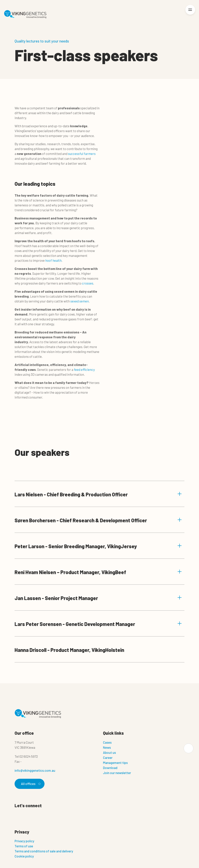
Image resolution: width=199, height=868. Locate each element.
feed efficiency (84, 369)
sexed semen (80, 301)
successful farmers (82, 154)
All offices (30, 784)
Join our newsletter (117, 773)
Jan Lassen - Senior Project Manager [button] (98, 598)
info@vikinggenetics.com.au (35, 770)
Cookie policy (24, 856)
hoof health (53, 260)
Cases (107, 742)
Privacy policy (24, 841)
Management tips (115, 763)
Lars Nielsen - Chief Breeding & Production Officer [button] (98, 494)
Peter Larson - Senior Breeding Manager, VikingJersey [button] (98, 546)
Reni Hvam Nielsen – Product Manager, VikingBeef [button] (98, 572)
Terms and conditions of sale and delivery (44, 851)
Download (110, 768)
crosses (87, 283)
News (107, 747)
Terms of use (24, 846)
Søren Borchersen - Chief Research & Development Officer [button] (98, 520)
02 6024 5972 (29, 756)
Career (108, 758)
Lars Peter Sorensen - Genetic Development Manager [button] (98, 624)
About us (109, 752)
